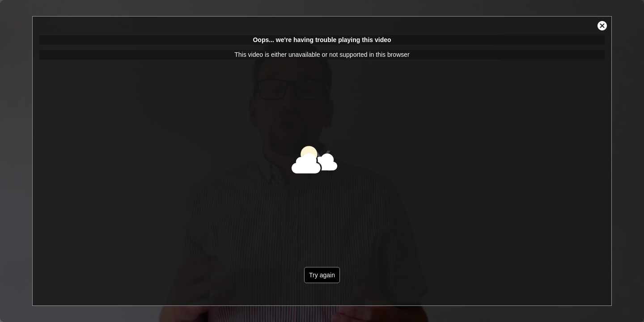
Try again (322, 275)
